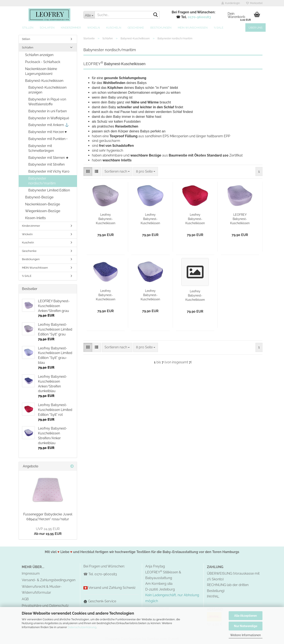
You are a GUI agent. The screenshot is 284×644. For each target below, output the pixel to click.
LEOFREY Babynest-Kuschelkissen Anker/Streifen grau (240, 219)
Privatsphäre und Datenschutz (45, 606)
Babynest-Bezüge (39, 197)
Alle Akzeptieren (245, 616)
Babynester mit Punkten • (48, 139)
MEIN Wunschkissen (193, 28)
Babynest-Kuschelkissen (44, 81)
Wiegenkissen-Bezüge (43, 211)
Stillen (28, 28)
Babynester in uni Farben (48, 111)
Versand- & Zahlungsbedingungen (49, 580)
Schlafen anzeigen (39, 55)
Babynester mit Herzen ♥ (48, 132)
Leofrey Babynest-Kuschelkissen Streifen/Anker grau (195, 296)
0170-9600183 (199, 17)
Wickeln (94, 28)
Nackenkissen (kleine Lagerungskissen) (41, 71)
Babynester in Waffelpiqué (49, 118)
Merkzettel (254, 3)
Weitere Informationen (245, 635)
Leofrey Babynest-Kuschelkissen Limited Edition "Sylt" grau (106, 219)
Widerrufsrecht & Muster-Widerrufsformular (42, 589)
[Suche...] (89, 15)
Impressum (31, 573)
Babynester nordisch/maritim (42, 181)
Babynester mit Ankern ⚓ (49, 125)
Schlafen (47, 28)
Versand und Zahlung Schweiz (112, 588)
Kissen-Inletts (35, 218)
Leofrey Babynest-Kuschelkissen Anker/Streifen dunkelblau (106, 295)
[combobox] (117, 172)
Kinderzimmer (71, 28)
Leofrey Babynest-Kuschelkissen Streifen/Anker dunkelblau (150, 295)
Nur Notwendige (246, 626)
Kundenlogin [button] (231, 3)
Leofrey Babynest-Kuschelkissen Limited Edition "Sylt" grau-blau (150, 219)
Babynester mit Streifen (46, 164)
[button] (88, 172)
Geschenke (136, 28)
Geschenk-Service (100, 601)
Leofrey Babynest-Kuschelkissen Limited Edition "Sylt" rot (195, 219)
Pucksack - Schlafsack (43, 62)
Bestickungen (161, 28)
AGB (25, 599)
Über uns (255, 28)
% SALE (219, 28)
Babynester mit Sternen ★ (48, 158)
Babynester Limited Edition (49, 190)
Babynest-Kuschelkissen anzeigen (47, 90)
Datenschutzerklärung (82, 627)
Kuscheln (114, 28)
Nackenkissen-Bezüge (43, 204)
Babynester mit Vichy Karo (49, 171)
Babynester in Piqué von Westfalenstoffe (47, 102)
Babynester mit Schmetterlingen (41, 148)
